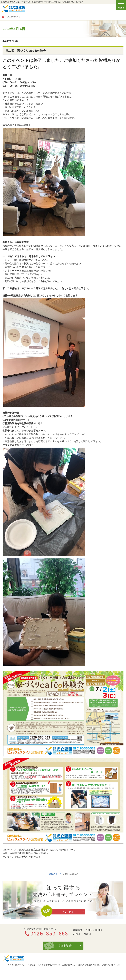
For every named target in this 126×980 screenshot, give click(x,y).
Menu (121, 5)
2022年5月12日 (55, 874)
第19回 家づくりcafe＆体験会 (26, 51)
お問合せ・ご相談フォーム (63, 946)
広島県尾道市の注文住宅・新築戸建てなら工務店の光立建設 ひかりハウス (71, 965)
